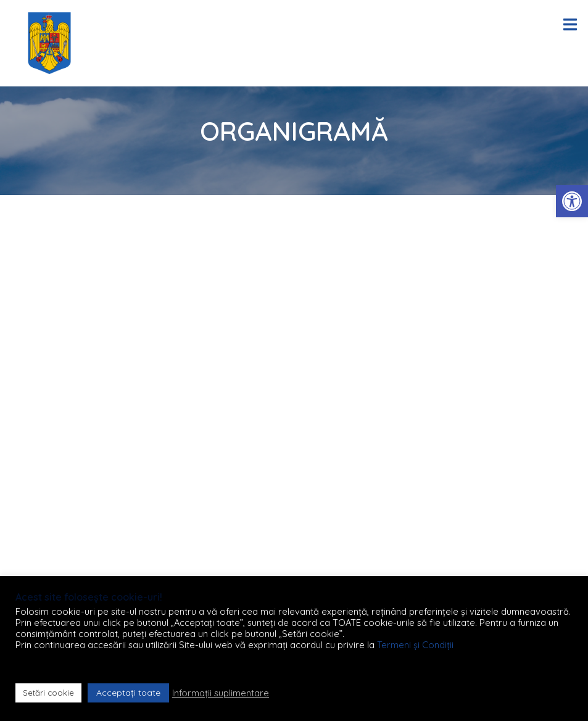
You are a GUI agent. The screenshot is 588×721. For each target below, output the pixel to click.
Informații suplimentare (221, 693)
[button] (572, 201)
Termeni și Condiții (415, 645)
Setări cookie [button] (48, 693)
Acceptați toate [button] (128, 693)
